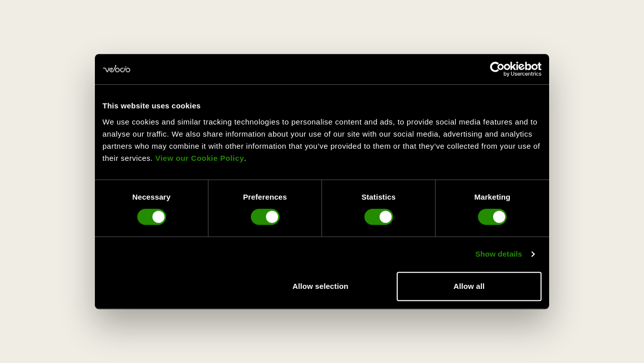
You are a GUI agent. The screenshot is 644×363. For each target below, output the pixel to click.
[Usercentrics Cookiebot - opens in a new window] (497, 69)
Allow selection (321, 286)
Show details (499, 254)
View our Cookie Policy (200, 158)
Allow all (469, 286)
